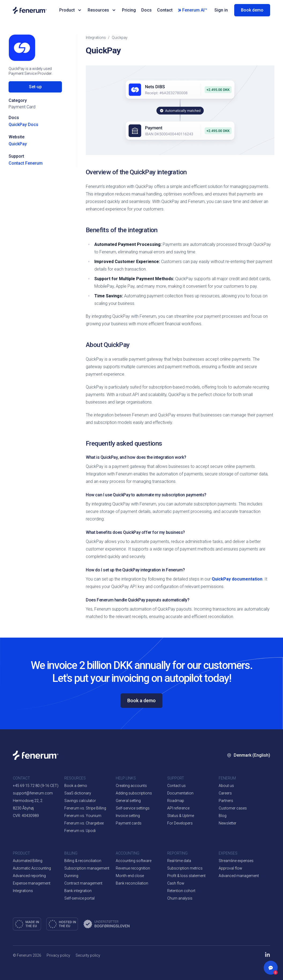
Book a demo (141, 700)
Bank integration (78, 891)
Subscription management (87, 868)
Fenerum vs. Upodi (80, 831)
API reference (178, 808)
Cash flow (176, 883)
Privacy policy (58, 955)
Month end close (130, 876)
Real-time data (179, 861)
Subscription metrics (185, 868)
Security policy (88, 955)
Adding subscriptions (134, 793)
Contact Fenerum (26, 163)
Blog (223, 816)
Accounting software (134, 861)
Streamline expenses (236, 861)
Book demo (252, 10)
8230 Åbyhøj (23, 808)
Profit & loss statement (186, 876)
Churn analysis (180, 898)
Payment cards (129, 823)
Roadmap (176, 801)
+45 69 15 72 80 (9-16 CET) (36, 786)
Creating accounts (131, 786)
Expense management (32, 883)
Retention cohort (181, 891)
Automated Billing (28, 861)
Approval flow (230, 868)
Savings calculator (80, 801)
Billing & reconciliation (83, 861)
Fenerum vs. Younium (83, 816)
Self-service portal (79, 898)
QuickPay (18, 144)
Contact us (176, 786)
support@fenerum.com (33, 793)
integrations (96, 38)
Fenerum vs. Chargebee (84, 823)
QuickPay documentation (237, 579)
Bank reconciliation (132, 883)
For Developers (180, 823)
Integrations (23, 891)
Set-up (35, 87)
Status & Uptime (181, 816)
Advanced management (239, 876)
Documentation (180, 793)
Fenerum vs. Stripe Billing (85, 808)
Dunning (71, 876)
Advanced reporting (29, 876)
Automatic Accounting (32, 868)
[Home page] (32, 10)
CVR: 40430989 (26, 816)
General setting (128, 801)
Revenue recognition (133, 868)
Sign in (221, 10)
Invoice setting (128, 816)
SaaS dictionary (78, 793)
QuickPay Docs (23, 125)
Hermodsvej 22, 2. (28, 801)
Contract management (83, 883)
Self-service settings (133, 808)
